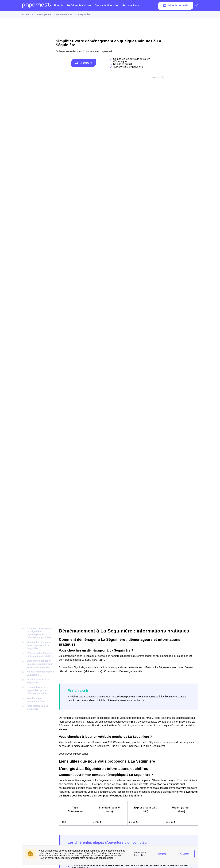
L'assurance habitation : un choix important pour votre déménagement (40, 664)
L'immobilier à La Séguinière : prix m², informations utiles (38, 690)
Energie (59, 6)
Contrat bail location (107, 6)
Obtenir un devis (176, 6)
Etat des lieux (131, 6)
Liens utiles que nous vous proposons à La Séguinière (38, 645)
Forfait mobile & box (79, 6)
